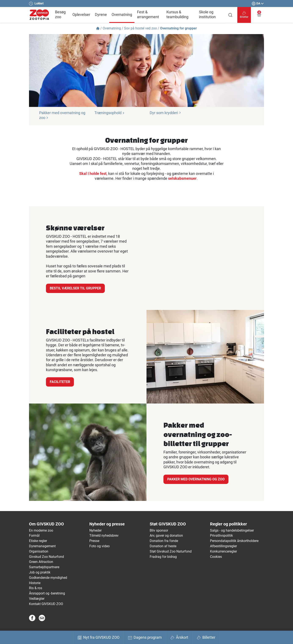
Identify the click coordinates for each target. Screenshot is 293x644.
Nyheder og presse (107, 524)
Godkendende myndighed (48, 578)
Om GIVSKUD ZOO (46, 524)
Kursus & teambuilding (177, 14)
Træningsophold (109, 113)
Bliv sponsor (159, 530)
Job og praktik (40, 572)
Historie (35, 583)
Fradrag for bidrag (163, 557)
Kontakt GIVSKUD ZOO (46, 604)
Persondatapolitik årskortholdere (234, 541)
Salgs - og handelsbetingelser (232, 530)
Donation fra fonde (164, 541)
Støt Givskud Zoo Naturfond (171, 551)
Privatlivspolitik (221, 536)
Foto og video (100, 546)
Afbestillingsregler (223, 546)
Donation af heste (163, 546)
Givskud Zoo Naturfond (46, 557)
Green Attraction (41, 562)
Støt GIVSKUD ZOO (168, 524)
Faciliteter (60, 382)
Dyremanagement (42, 546)
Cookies (216, 557)
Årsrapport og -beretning (47, 593)
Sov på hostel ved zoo (140, 28)
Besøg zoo (60, 14)
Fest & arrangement (148, 14)
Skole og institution (207, 14)
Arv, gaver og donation (166, 536)
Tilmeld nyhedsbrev (104, 536)
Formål (34, 536)
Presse (94, 541)
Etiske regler (38, 541)
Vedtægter (37, 599)
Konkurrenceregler (223, 551)
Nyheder (95, 530)
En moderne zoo (41, 530)
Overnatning (122, 15)
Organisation (39, 551)
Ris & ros (36, 588)
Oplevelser (81, 15)
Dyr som (165, 113)
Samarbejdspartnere (44, 567)
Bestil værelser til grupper (75, 288)
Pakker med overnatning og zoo (196, 479)
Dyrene (101, 15)
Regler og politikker (228, 524)
